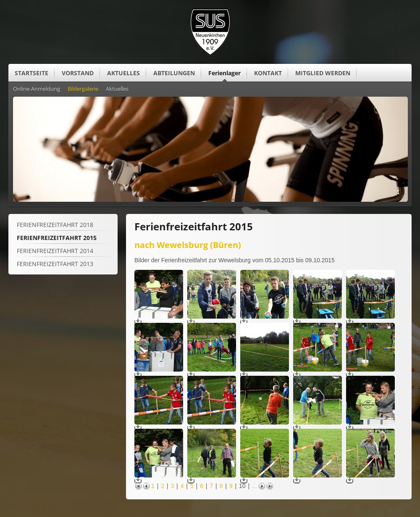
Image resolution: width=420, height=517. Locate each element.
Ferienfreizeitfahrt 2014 (55, 251)
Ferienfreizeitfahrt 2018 (55, 225)
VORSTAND (78, 73)
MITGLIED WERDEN (323, 73)
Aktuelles (117, 89)
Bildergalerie (83, 89)
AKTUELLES (123, 73)
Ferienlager (224, 73)
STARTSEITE (31, 73)
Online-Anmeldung (37, 89)
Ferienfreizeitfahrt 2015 (57, 238)
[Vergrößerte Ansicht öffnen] (159, 317)
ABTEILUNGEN (174, 73)
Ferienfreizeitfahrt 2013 (55, 264)
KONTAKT (268, 73)
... (255, 486)
